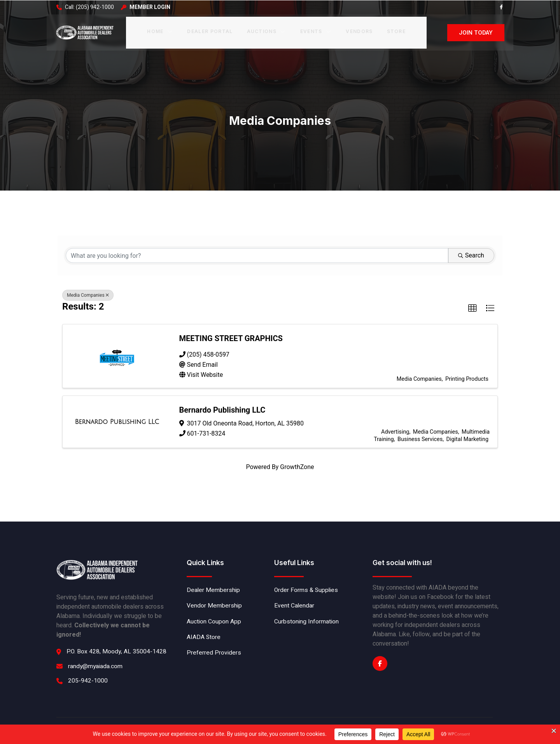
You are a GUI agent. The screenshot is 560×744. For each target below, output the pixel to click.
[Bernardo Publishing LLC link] (117, 417)
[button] (472, 306)
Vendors (358, 31)
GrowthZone (297, 461)
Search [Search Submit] (472, 253)
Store (395, 31)
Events (315, 31)
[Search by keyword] (257, 253)
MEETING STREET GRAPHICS (231, 334)
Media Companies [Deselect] (88, 293)
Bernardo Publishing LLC (223, 403)
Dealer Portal (210, 31)
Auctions (266, 31)
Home (161, 31)
